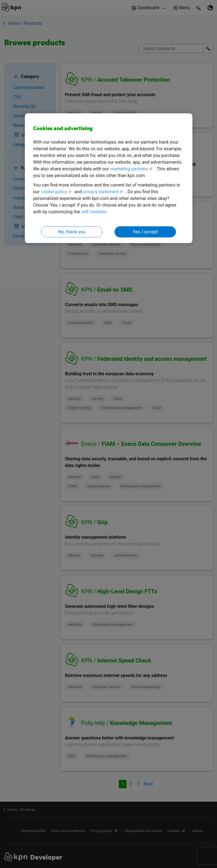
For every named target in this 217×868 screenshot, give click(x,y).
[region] (109, 178)
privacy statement (101, 191)
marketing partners (129, 169)
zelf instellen (94, 211)
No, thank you (72, 232)
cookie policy (54, 191)
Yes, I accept (145, 232)
